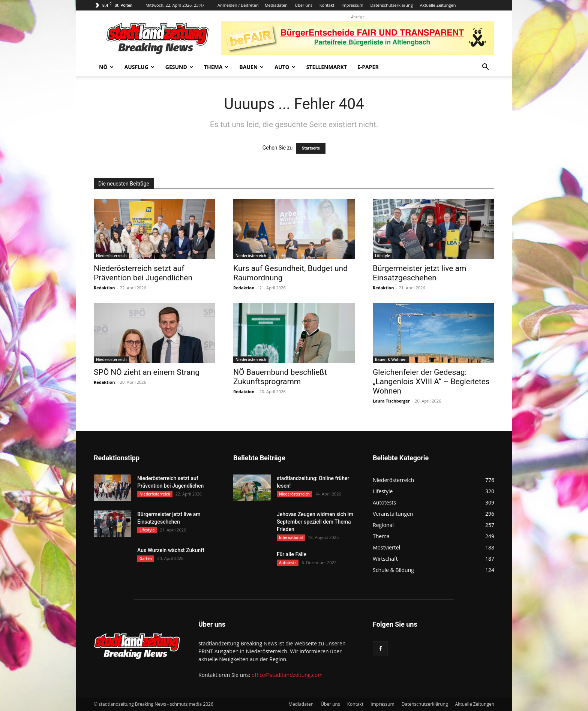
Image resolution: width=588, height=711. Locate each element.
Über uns (304, 5)
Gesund (179, 67)
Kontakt (327, 5)
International (291, 537)
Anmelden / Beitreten (238, 5)
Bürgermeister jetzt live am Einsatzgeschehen (419, 273)
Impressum (352, 5)
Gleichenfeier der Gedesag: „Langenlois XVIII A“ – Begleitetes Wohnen (431, 382)
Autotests (288, 563)
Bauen (251, 67)
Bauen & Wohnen (391, 359)
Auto (285, 67)
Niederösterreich (111, 256)
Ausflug (139, 67)
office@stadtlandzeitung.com (287, 675)
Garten (146, 558)
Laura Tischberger (391, 401)
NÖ (106, 67)
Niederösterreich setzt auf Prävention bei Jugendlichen (143, 273)
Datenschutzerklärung (391, 5)
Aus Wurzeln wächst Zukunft (171, 550)
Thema (216, 67)
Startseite (311, 148)
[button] (485, 68)
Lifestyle (382, 256)
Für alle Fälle (292, 554)
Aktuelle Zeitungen (438, 5)
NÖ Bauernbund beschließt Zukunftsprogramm (280, 377)
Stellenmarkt (327, 67)
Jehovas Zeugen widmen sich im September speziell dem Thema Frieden (315, 522)
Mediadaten (276, 5)
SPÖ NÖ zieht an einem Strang (147, 372)
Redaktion (104, 288)
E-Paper (368, 67)
